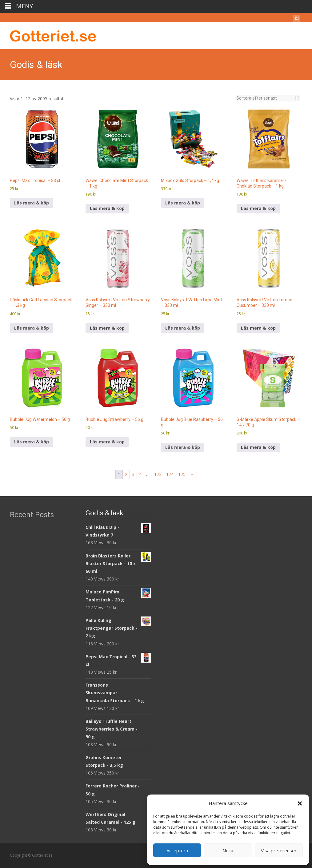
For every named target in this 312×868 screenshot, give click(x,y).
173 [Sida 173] (158, 474)
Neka (228, 850)
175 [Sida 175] (182, 474)
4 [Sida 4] (140, 474)
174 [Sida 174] (170, 474)
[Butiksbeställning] (266, 98)
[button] (300, 803)
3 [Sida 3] (133, 474)
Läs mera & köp (32, 203)
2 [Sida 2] (126, 474)
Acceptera (177, 850)
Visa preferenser (279, 850)
